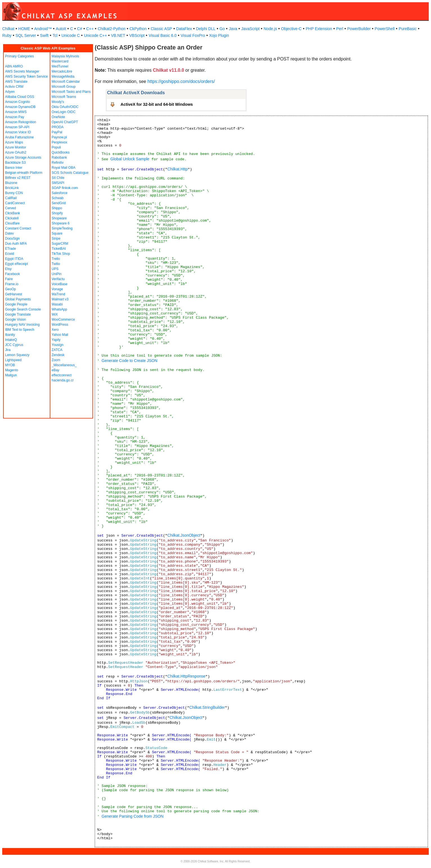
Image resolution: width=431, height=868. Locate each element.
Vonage (57, 289)
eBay (55, 370)
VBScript (137, 35)
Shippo (57, 208)
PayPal (57, 132)
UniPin (57, 274)
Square (57, 233)
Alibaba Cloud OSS (20, 97)
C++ (90, 29)
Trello (56, 259)
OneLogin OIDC (64, 112)
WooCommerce (63, 320)
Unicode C (71, 35)
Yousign (58, 345)
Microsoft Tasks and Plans (71, 92)
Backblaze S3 (15, 163)
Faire (9, 279)
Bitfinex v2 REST (18, 178)
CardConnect (15, 203)
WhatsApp (59, 309)
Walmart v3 (60, 299)
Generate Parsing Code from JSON (133, 816)
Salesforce (60, 193)
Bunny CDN (14, 193)
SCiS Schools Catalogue (70, 173)
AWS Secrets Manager (22, 71)
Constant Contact (18, 228)
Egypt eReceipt (16, 264)
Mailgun (11, 375)
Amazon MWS (16, 112)
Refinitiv (58, 163)
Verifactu (58, 279)
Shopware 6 (61, 223)
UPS (55, 269)
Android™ (43, 29)
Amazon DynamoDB (20, 107)
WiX (55, 314)
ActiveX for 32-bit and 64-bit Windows (157, 104)
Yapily (56, 340)
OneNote (58, 117)
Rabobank (59, 158)
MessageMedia (63, 77)
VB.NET (118, 35)
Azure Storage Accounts (23, 158)
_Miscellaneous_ (64, 365)
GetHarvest (14, 294)
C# (80, 29)
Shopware (59, 218)
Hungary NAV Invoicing (22, 325)
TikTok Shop (61, 254)
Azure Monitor (16, 147)
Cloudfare (12, 223)
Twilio (56, 264)
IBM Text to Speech (20, 330)
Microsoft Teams (64, 97)
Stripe (56, 239)
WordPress (60, 325)
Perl (340, 29)
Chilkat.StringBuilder (207, 707)
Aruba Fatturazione (19, 137)
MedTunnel (60, 66)
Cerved (11, 208)
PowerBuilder (359, 29)
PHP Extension (319, 29)
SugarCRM (60, 244)
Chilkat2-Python (112, 29)
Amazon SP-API (17, 127)
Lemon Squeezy (17, 355)
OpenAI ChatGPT (65, 122)
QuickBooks (61, 152)
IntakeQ (11, 340)
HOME (24, 29)
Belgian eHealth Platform (24, 173)
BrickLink (12, 188)
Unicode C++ (96, 35)
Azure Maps (14, 142)
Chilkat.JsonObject (184, 535)
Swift (44, 35)
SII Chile (58, 178)
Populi (56, 147)
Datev (9, 233)
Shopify (57, 213)
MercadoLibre (62, 71)
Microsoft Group (64, 87)
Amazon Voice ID (18, 132)
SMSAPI (58, 183)
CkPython (138, 29)
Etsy (8, 269)
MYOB (10, 365)
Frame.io (12, 284)
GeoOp (11, 289)
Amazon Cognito (18, 102)
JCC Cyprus (14, 345)
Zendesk (58, 355)
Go (222, 29)
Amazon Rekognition (21, 122)
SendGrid (59, 203)
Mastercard (60, 61)
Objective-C (291, 29)
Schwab (58, 198)
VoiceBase (60, 284)
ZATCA (57, 350)
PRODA (58, 127)
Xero (55, 330)
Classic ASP (161, 29)
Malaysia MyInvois (65, 56)
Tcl (55, 35)
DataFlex (184, 29)
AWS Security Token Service (26, 77)
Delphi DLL (206, 29)
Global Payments (18, 299)
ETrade (11, 249)
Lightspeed (13, 360)
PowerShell (385, 29)
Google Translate (18, 314)
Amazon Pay (15, 117)
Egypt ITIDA (14, 259)
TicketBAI (59, 249)
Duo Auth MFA (16, 244)
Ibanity (10, 335)
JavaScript (250, 29)
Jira (8, 350)
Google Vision (16, 320)
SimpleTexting (62, 228)
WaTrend (58, 294)
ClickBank (13, 213)
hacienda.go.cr (63, 380)
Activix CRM (14, 87)
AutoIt (61, 29)
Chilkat (8, 29)
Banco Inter (14, 168)
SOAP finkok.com (65, 188)
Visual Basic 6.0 (163, 35)
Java (233, 29)
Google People (16, 304)
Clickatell (12, 218)
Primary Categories (20, 56)
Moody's (58, 102)
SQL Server (26, 35)
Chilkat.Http (178, 169)
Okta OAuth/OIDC (65, 107)
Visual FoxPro (193, 35)
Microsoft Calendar (66, 82)
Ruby (7, 35)
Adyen (10, 92)
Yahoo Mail (60, 335)
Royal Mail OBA (64, 168)
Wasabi (57, 304)
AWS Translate (16, 82)
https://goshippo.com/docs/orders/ (181, 81)
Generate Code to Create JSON (130, 361)
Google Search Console (23, 309)
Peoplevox (60, 142)
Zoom (56, 360)
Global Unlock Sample (130, 159)
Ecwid (10, 254)
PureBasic (408, 29)
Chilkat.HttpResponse (186, 676)
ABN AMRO (14, 66)
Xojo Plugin (219, 35)
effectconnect (62, 375)
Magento (12, 370)
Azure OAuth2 (16, 152)
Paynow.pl (59, 137)
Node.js (270, 29)
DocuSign (12, 239)
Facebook (13, 274)
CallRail (11, 198)
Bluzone (11, 183)
